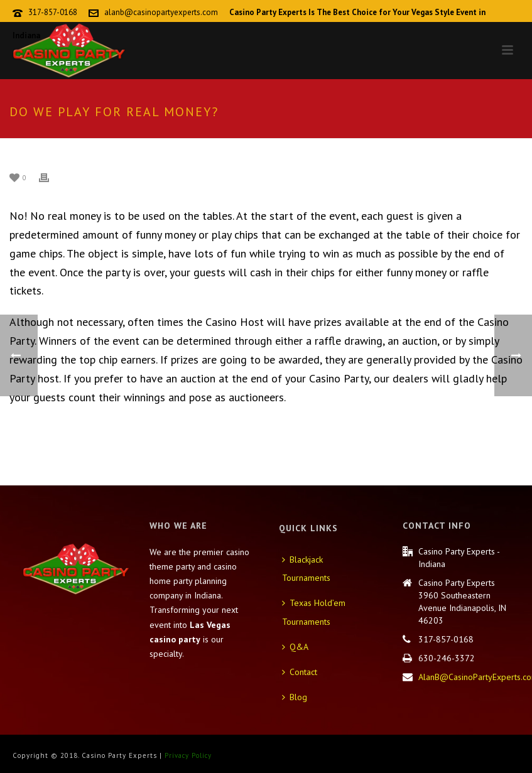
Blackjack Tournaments (306, 569)
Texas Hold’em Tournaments (314, 612)
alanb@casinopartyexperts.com (161, 12)
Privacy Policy (188, 755)
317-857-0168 (53, 12)
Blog (295, 697)
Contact (300, 672)
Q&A (295, 647)
